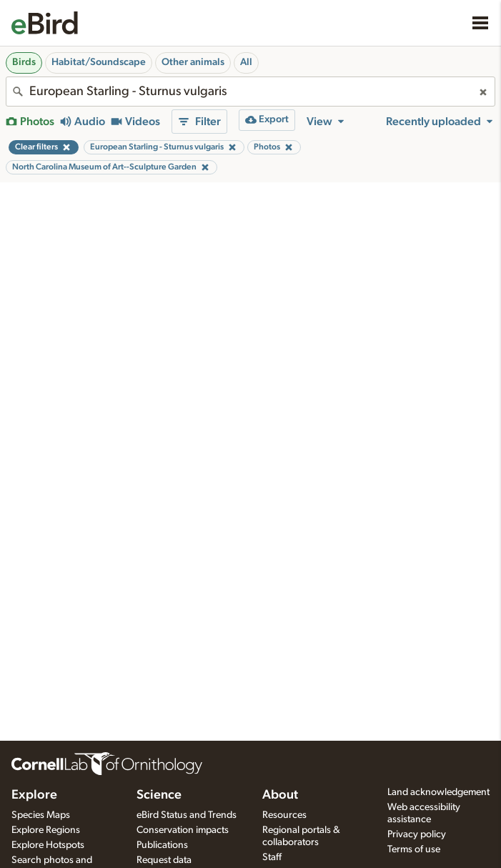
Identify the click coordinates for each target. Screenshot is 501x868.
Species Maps (41, 815)
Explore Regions (46, 830)
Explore (34, 795)
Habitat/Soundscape (99, 62)
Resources (284, 815)
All (246, 62)
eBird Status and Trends (187, 815)
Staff (272, 857)
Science (159, 795)
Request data (164, 860)
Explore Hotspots (48, 845)
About (280, 795)
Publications (162, 845)
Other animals (193, 62)
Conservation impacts (183, 830)
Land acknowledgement (438, 792)
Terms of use (414, 849)
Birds (24, 62)
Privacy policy (417, 834)
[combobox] (250, 92)
